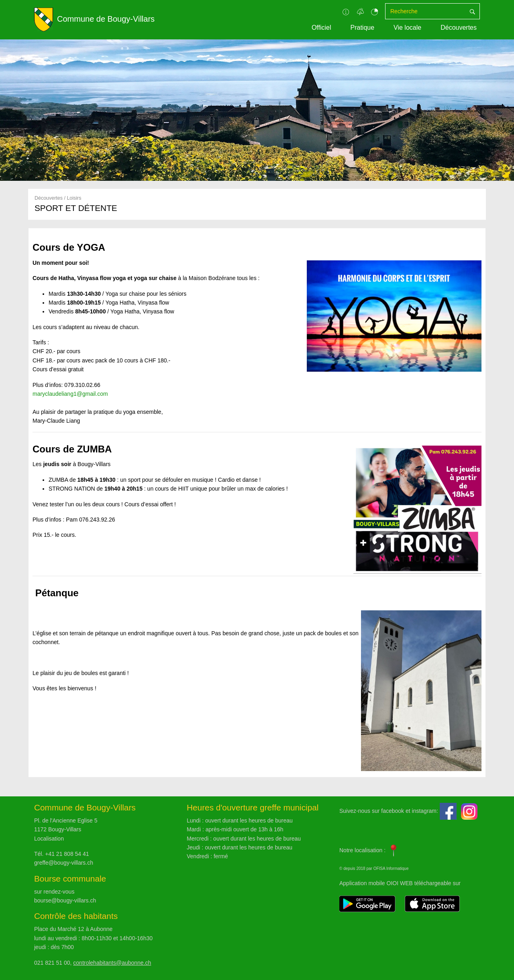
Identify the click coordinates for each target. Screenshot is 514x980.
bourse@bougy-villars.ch (65, 900)
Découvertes (459, 28)
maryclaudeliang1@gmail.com (70, 394)
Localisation (49, 839)
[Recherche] (425, 11)
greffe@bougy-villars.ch (64, 863)
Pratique (362, 28)
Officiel (321, 28)
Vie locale (407, 28)
